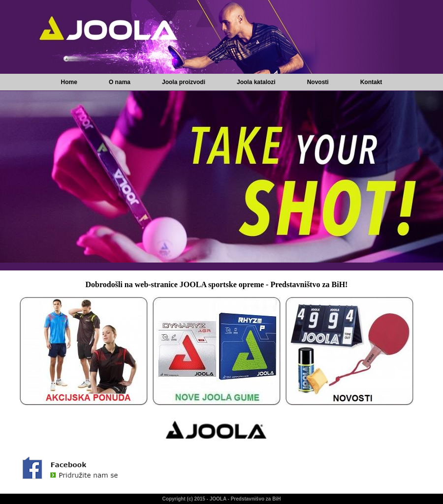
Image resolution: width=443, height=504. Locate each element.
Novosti (318, 82)
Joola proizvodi (184, 82)
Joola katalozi (256, 82)
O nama (120, 82)
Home (69, 82)
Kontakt (371, 82)
